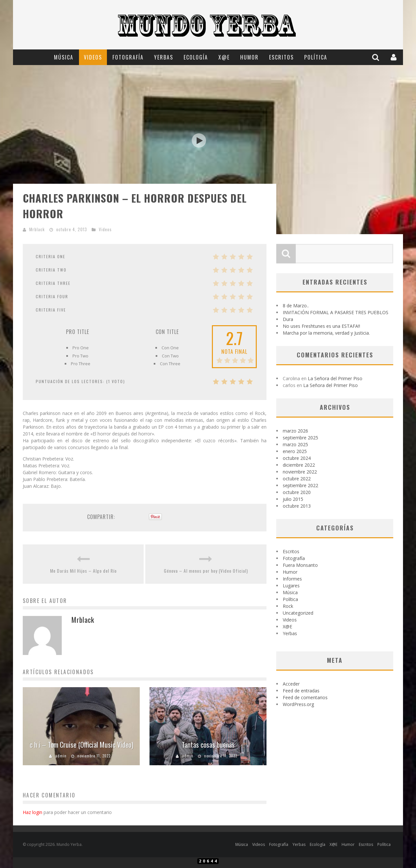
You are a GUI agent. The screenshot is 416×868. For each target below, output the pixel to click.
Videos (93, 57)
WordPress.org (298, 704)
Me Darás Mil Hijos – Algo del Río (83, 571)
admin (61, 756)
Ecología (196, 57)
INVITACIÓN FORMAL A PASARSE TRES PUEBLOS (336, 312)
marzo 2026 (295, 431)
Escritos (281, 57)
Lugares (291, 586)
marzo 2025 (295, 444)
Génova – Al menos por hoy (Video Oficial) (206, 571)
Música (64, 57)
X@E (224, 57)
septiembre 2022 (300, 485)
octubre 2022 (297, 479)
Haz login (32, 812)
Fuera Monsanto (300, 565)
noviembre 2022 (300, 472)
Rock (288, 606)
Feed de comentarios (305, 697)
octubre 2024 (297, 458)
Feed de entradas (301, 691)
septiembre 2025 (300, 438)
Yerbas (164, 57)
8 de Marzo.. (296, 306)
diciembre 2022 (299, 465)
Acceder (291, 684)
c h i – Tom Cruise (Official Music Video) (81, 744)
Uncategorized (298, 613)
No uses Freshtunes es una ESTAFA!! (321, 326)
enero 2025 (295, 451)
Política (316, 57)
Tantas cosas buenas (208, 744)
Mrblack (37, 229)
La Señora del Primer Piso (335, 378)
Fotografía (128, 57)
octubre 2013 (297, 506)
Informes (292, 579)
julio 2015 (293, 499)
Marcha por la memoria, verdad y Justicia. (326, 333)
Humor (249, 57)
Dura (288, 319)
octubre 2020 (297, 492)
